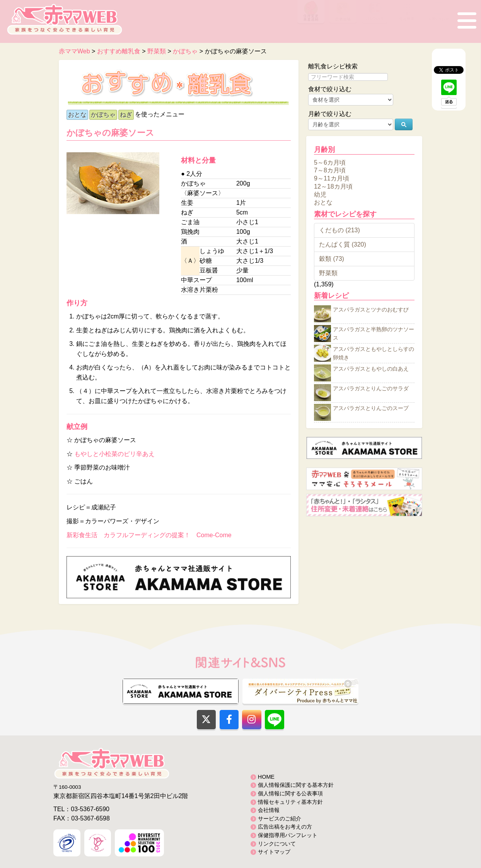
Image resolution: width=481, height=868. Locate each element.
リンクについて (277, 844)
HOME (266, 777)
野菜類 (328, 273)
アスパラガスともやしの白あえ (371, 369)
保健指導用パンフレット (288, 835)
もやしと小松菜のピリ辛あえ (114, 454)
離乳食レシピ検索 (333, 66)
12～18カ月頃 (333, 186)
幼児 (320, 194)
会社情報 (269, 810)
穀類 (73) (332, 259)
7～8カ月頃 (330, 170)
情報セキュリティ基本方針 (290, 802)
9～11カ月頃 (332, 178)
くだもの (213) (339, 230)
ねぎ (126, 115)
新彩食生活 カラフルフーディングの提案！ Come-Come (149, 535)
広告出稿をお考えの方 (285, 827)
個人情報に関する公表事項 (290, 793)
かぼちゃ (103, 115)
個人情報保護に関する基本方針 (296, 785)
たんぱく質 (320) (343, 244)
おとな (77, 115)
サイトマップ (274, 852)
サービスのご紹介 (280, 819)
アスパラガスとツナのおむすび (371, 310)
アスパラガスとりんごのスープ (371, 408)
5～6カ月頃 (330, 162)
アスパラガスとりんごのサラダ (371, 389)
